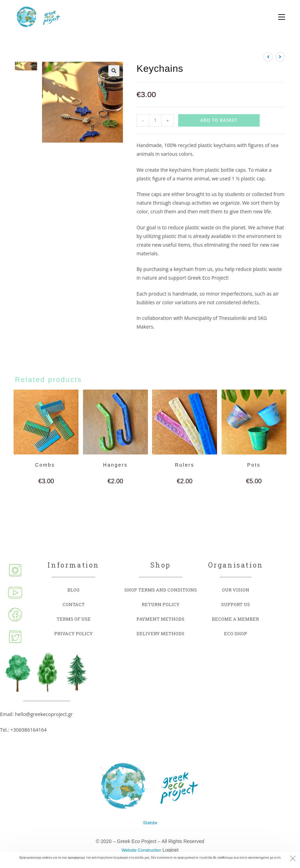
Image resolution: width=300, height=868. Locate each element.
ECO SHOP (235, 633)
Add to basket (219, 120)
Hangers (115, 465)
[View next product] (280, 57)
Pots (254, 465)
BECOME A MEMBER (236, 619)
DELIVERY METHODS (161, 633)
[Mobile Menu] (279, 17)
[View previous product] (268, 57)
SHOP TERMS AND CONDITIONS (160, 590)
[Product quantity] (155, 120)
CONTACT (74, 604)
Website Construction (141, 849)
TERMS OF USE (73, 619)
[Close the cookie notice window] (293, 859)
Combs (46, 465)
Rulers (185, 465)
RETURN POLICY (160, 604)
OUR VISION (235, 590)
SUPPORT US (235, 604)
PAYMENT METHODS (160, 619)
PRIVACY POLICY (74, 633)
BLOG (74, 590)
